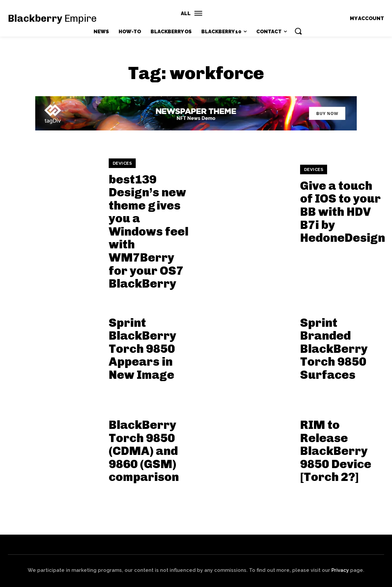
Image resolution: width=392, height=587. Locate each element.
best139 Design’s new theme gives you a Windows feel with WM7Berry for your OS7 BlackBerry (149, 232)
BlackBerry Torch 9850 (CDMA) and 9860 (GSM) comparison (144, 451)
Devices (122, 163)
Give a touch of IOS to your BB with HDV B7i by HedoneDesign (343, 212)
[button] (298, 31)
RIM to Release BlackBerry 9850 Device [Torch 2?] (336, 451)
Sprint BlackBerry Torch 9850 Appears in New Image (142, 349)
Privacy (340, 570)
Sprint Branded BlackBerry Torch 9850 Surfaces (334, 349)
